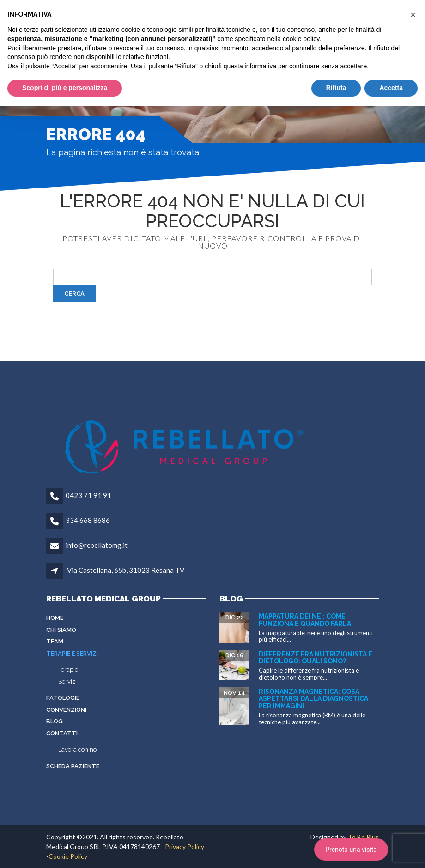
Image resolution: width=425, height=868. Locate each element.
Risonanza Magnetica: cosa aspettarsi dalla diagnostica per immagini (313, 699)
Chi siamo (61, 630)
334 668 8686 (88, 520)
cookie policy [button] (301, 39)
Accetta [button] (391, 88)
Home (55, 618)
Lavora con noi (78, 750)
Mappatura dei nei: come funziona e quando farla (305, 620)
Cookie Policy (68, 856)
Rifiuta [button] (336, 88)
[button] (413, 15)
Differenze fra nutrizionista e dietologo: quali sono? (316, 658)
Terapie (68, 670)
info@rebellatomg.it (97, 545)
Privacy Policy (185, 847)
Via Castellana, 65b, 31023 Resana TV (126, 570)
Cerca (74, 294)
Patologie (63, 698)
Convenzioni (66, 710)
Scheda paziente (73, 766)
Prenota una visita (351, 850)
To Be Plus (363, 837)
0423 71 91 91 (88, 495)
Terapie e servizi (72, 653)
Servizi (67, 682)
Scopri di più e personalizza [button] (65, 88)
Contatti (62, 733)
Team (55, 641)
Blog (55, 721)
